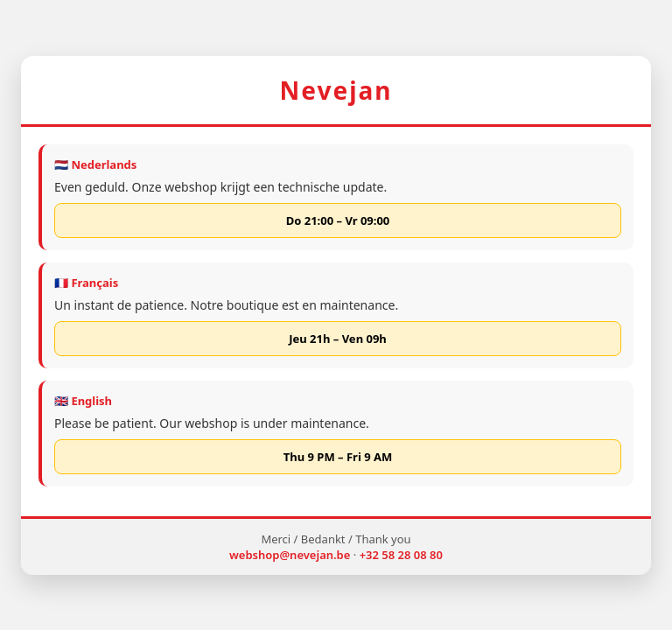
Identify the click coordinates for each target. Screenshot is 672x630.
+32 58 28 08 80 (401, 555)
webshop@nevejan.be (290, 555)
